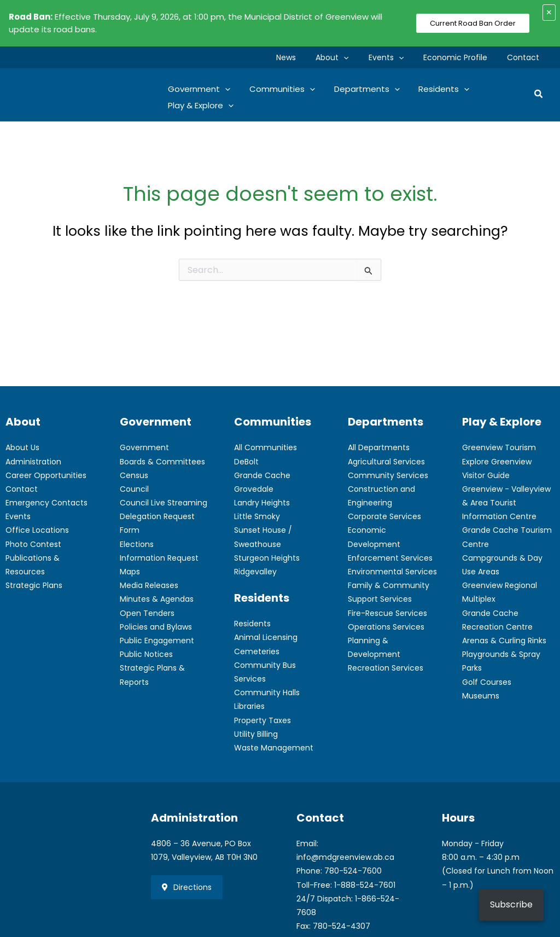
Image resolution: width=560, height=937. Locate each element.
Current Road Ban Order (473, 23)
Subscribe (511, 904)
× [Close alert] (549, 12)
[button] (359, 57)
